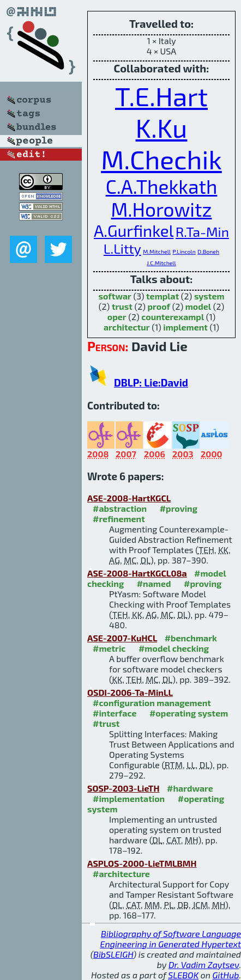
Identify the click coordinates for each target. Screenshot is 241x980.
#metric (109, 648)
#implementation (129, 798)
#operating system (189, 713)
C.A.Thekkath (162, 186)
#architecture (121, 874)
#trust (106, 723)
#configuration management (152, 703)
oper (117, 317)
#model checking (174, 648)
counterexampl (173, 317)
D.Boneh (208, 251)
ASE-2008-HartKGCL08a (137, 573)
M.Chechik (161, 159)
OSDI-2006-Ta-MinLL (130, 692)
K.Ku (162, 127)
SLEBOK (183, 975)
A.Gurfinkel (134, 230)
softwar (115, 296)
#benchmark (191, 638)
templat (162, 296)
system (209, 296)
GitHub (226, 975)
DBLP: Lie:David (151, 382)
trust (122, 306)
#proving (179, 508)
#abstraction (120, 508)
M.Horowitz (162, 209)
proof (159, 306)
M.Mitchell (157, 251)
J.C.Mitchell (161, 263)
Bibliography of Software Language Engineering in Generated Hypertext (171, 939)
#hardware (190, 788)
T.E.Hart (161, 96)
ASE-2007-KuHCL (122, 638)
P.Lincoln (184, 251)
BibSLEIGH (113, 954)
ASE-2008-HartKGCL (129, 498)
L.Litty (122, 248)
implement (185, 327)
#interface (115, 713)
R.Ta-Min (202, 231)
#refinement (119, 519)
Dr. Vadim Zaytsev (204, 964)
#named (154, 583)
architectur (127, 327)
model (198, 306)
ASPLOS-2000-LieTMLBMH (142, 863)
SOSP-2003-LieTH (123, 788)
